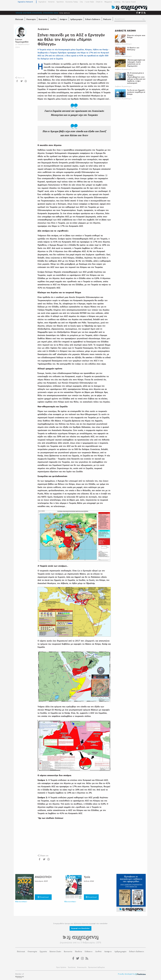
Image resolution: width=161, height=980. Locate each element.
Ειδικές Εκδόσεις (137, 952)
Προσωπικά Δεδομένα (96, 967)
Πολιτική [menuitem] (19, 19)
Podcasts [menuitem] (107, 19)
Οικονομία (32, 952)
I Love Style (89, 2)
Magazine (108, 2)
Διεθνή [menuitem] (53, 19)
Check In (99, 2)
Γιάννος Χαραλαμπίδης (22, 41)
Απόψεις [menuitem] (63, 19)
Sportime (60, 2)
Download (43, 897)
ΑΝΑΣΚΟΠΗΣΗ (43, 877)
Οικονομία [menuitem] (31, 19)
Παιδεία (78, 952)
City (81, 2)
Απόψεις (108, 952)
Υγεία (87, 877)
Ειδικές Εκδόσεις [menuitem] (93, 19)
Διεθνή (98, 952)
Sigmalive (42, 2)
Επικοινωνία (82, 967)
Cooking (117, 2)
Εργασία (43, 952)
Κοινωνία (68, 952)
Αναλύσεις (43, 29)
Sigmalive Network (25, 2)
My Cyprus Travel (129, 2)
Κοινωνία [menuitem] (43, 19)
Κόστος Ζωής (55, 952)
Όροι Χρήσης (61, 967)
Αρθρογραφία (120, 952)
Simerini (51, 2)
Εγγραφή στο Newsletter (80, 928)
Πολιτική (21, 952)
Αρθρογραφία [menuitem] (76, 19)
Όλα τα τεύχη (21, 902)
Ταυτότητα (72, 967)
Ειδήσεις (89, 952)
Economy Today (72, 2)
